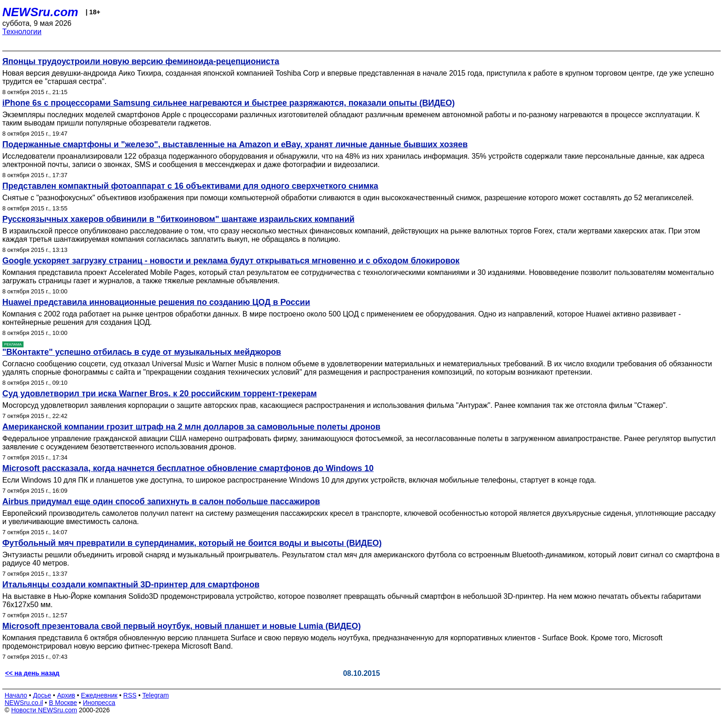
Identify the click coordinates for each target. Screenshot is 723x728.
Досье (42, 695)
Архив (66, 695)
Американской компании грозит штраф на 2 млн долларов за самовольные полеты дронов (191, 427)
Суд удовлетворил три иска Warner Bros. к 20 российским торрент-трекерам (160, 394)
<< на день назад (32, 673)
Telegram (156, 695)
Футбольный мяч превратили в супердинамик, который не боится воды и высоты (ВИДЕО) (192, 543)
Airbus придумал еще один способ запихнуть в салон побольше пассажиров (161, 501)
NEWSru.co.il (24, 703)
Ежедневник (99, 695)
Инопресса (99, 703)
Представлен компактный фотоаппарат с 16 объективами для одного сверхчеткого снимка (190, 186)
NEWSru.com (40, 12)
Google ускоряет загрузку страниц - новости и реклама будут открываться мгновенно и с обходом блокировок (231, 261)
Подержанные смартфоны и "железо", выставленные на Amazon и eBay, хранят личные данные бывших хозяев (235, 144)
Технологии (22, 32)
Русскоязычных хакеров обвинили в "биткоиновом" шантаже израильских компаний (178, 219)
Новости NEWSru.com (44, 710)
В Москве (63, 703)
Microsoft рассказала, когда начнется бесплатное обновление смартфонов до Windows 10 (188, 468)
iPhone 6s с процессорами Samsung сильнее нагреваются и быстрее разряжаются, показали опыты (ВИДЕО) (228, 103)
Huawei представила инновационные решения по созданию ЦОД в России (156, 302)
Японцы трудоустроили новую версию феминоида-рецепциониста (141, 61)
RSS (130, 695)
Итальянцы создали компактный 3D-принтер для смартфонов (131, 585)
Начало (16, 695)
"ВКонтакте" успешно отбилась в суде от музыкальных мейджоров (142, 352)
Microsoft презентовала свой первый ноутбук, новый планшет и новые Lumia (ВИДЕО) (182, 626)
